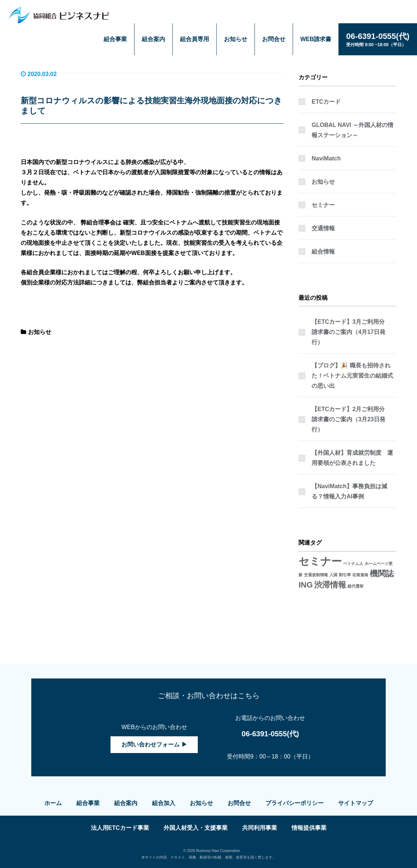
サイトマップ (356, 803)
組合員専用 (195, 39)
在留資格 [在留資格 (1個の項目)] (360, 575)
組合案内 (153, 39)
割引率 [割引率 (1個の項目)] (345, 575)
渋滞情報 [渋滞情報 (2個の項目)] (330, 585)
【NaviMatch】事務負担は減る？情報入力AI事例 (349, 491)
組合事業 (115, 39)
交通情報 (323, 228)
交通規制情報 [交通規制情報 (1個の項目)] (316, 575)
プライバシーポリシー (294, 803)
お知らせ (236, 39)
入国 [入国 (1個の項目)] (333, 575)
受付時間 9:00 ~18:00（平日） (378, 39)
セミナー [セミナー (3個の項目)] (320, 561)
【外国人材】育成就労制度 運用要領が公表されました (352, 458)
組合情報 (323, 252)
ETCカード (326, 102)
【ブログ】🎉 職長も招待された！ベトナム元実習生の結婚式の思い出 (352, 376)
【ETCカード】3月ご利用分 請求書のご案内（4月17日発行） (351, 332)
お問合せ (274, 39)
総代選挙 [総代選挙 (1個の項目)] (356, 586)
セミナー (323, 205)
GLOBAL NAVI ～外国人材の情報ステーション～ (352, 130)
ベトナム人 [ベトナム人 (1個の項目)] (353, 564)
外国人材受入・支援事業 (196, 828)
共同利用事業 (260, 828)
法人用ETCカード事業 (120, 828)
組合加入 (164, 803)
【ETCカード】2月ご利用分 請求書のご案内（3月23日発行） (351, 419)
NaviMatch (326, 158)
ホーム (53, 803)
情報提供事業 (309, 828)
